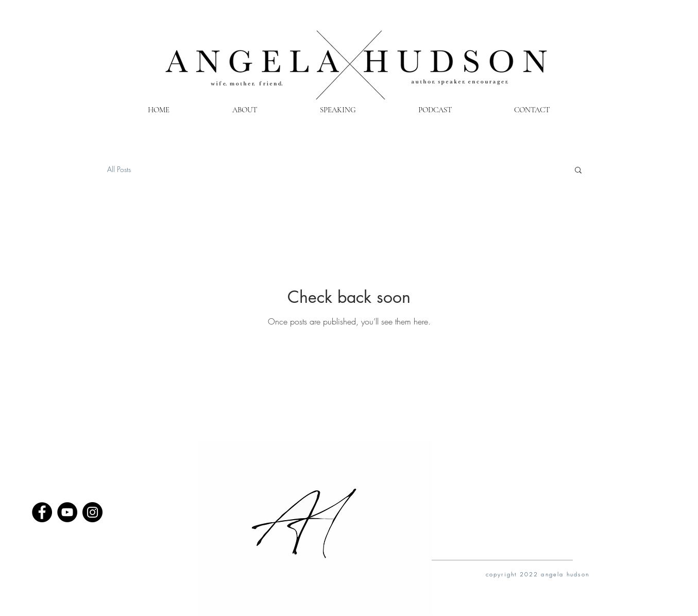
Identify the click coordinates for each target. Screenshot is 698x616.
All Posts (119, 169)
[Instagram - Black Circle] (92, 512)
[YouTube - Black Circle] (67, 512)
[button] (578, 171)
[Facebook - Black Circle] (42, 512)
